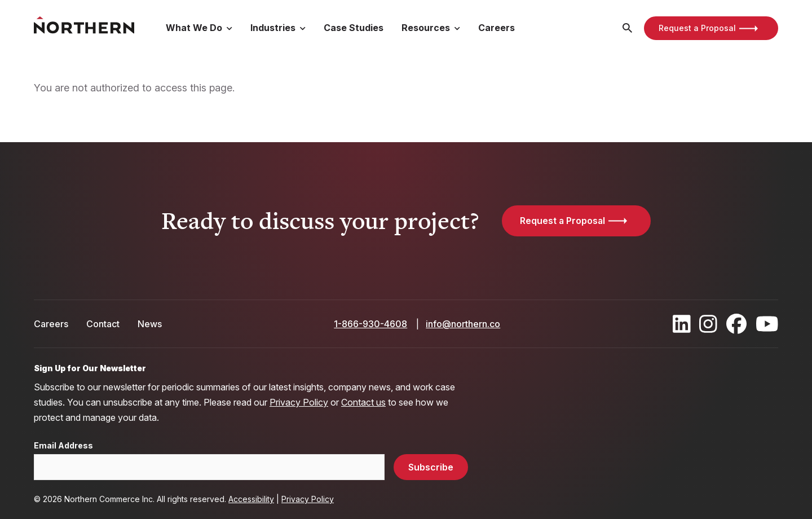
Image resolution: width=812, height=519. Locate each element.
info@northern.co (463, 324)
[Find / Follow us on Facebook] (736, 324)
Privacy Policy (299, 402)
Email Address (63, 446)
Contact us (363, 402)
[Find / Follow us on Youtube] (767, 324)
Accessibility (251, 499)
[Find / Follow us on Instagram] (708, 324)
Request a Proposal (697, 28)
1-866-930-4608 (370, 324)
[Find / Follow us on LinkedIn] (682, 324)
